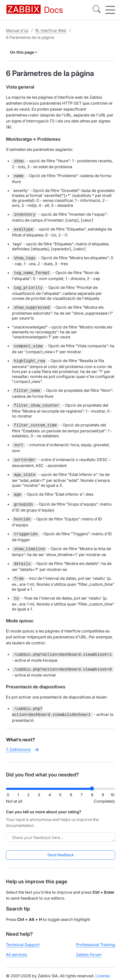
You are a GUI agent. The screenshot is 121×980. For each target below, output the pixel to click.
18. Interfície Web (51, 30)
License (102, 976)
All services (17, 955)
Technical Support (23, 945)
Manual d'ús (17, 30)
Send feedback (60, 855)
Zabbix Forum (89, 955)
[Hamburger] (110, 10)
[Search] (97, 10)
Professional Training (96, 945)
